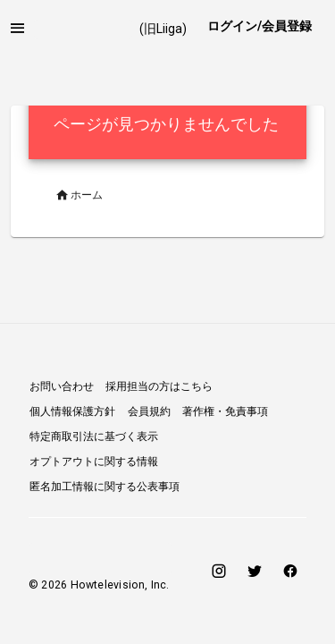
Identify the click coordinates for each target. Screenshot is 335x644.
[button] (18, 29)
